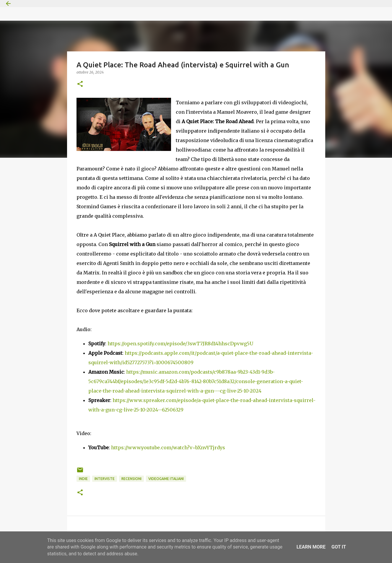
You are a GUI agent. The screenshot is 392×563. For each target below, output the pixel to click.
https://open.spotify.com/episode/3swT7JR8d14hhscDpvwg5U (180, 344)
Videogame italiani (166, 479)
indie (83, 479)
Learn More (311, 547)
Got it (339, 547)
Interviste (105, 479)
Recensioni (131, 479)
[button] (80, 84)
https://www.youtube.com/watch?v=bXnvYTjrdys (168, 448)
